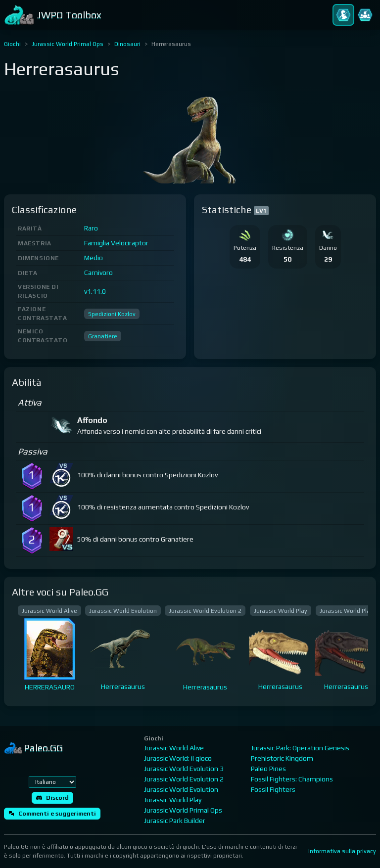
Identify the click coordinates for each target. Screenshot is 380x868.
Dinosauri (127, 44)
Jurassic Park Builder (175, 821)
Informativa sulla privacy (342, 851)
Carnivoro (98, 273)
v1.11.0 (95, 291)
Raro (91, 228)
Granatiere (103, 336)
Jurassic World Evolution (181, 789)
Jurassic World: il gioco (178, 758)
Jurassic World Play (173, 800)
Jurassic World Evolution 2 (184, 779)
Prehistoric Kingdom (282, 758)
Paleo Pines (268, 769)
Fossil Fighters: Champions (292, 779)
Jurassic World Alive (174, 748)
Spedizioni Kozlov (112, 314)
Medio (94, 258)
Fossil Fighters (273, 789)
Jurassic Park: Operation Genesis (300, 748)
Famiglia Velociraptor (116, 243)
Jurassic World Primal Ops (68, 44)
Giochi (12, 44)
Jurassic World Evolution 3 (184, 769)
